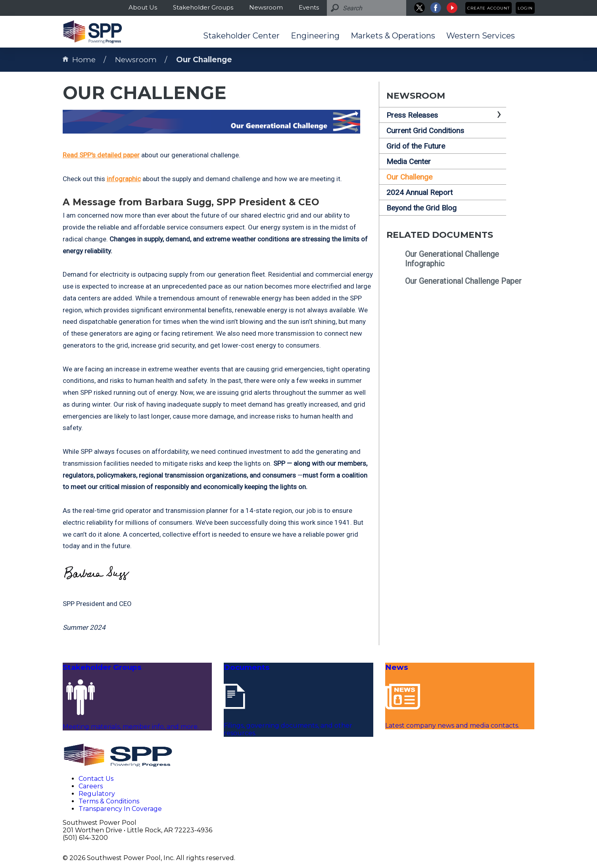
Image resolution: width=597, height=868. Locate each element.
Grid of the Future (416, 146)
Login (525, 8)
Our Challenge (204, 60)
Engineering (315, 36)
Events (309, 7)
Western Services (481, 36)
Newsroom (266, 7)
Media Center (409, 162)
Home (79, 60)
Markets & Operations (393, 36)
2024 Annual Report (419, 192)
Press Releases (412, 115)
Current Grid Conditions (425, 131)
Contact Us (96, 779)
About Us (143, 7)
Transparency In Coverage (120, 809)
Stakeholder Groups (203, 7)
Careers (91, 786)
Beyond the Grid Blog (421, 208)
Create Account (489, 8)
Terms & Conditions (109, 801)
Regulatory (97, 794)
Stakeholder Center (241, 36)
